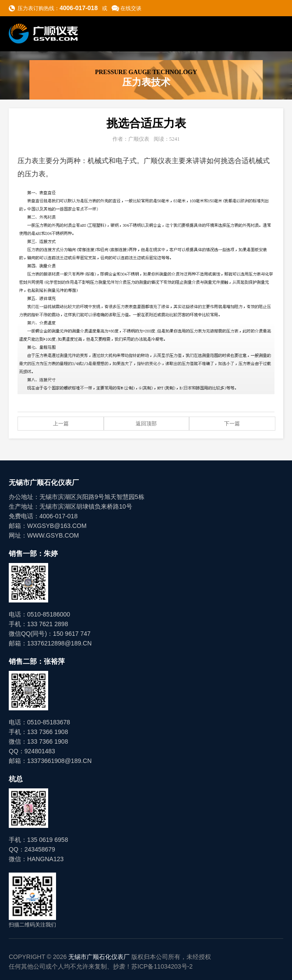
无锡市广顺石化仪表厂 (99, 957)
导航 (275, 33)
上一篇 (61, 424)
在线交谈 (131, 8)
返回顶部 (146, 424)
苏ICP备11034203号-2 (162, 966)
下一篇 (232, 424)
